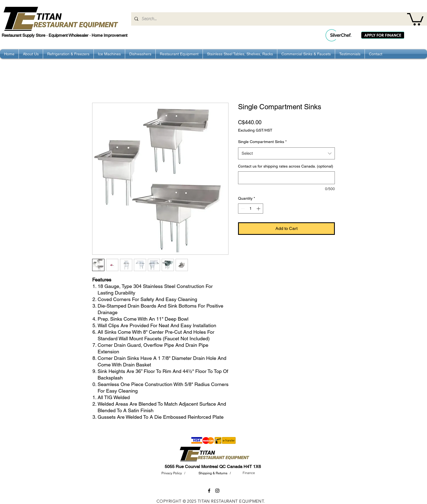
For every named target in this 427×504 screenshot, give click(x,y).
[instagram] (217, 491)
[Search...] (279, 19)
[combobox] (286, 153)
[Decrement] (242, 209)
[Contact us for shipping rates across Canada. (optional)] (286, 178)
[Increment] (259, 209)
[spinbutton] (251, 209)
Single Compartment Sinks (262, 142)
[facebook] (209, 491)
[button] (415, 19)
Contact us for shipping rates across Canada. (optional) (286, 166)
